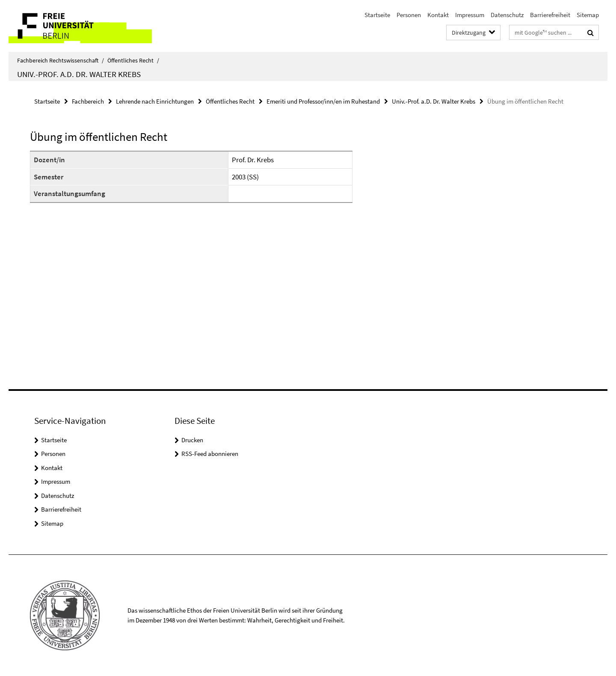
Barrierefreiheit (550, 15)
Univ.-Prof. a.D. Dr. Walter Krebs (79, 74)
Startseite (377, 15)
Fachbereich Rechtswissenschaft (61, 60)
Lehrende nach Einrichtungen (155, 101)
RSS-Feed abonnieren (210, 454)
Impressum (470, 15)
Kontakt (438, 15)
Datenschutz (507, 15)
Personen (409, 15)
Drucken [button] (192, 440)
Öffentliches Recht (133, 60)
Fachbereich (88, 101)
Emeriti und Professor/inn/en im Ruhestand (323, 101)
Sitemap (588, 15)
